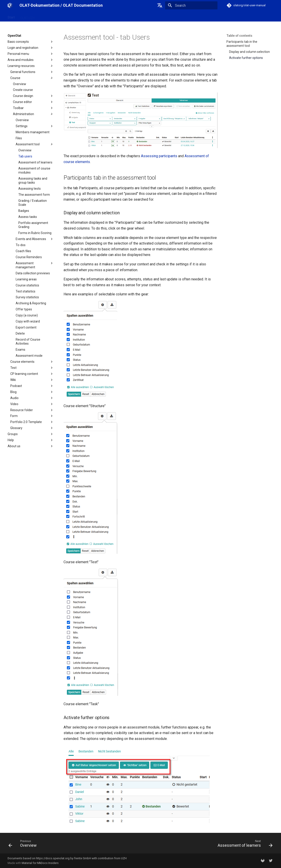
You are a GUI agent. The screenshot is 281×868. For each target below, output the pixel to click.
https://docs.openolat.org (53, 858)
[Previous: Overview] (24, 844)
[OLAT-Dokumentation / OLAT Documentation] (10, 5)
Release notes (69, 16)
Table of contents (239, 36)
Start (11, 16)
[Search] (191, 5)
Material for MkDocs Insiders (40, 863)
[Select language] (160, 5)
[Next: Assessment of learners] (244, 844)
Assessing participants (159, 156)
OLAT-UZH (27, 16)
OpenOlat (47, 16)
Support (90, 16)
